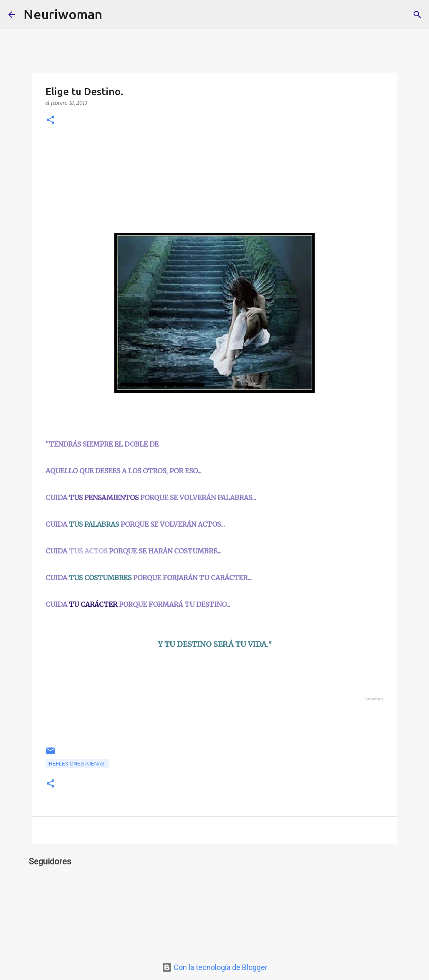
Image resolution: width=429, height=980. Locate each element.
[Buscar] (114, 15)
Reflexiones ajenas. (77, 764)
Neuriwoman (63, 14)
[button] (50, 120)
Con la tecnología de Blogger (215, 967)
